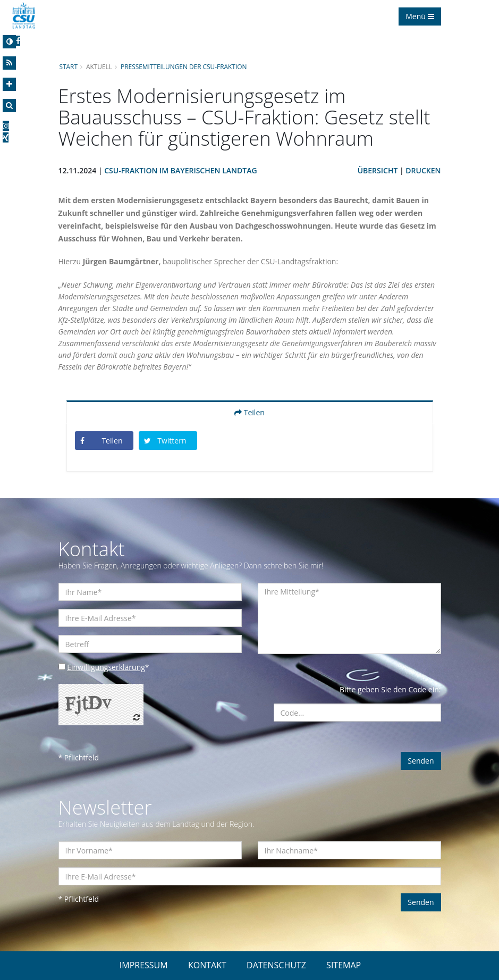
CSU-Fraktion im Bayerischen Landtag (180, 170)
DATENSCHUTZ (276, 965)
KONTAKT (207, 965)
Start (69, 66)
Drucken (423, 170)
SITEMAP (344, 965)
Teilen (249, 412)
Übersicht (378, 170)
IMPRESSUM (144, 965)
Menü (420, 16)
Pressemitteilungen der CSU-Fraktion (184, 66)
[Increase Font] (9, 84)
